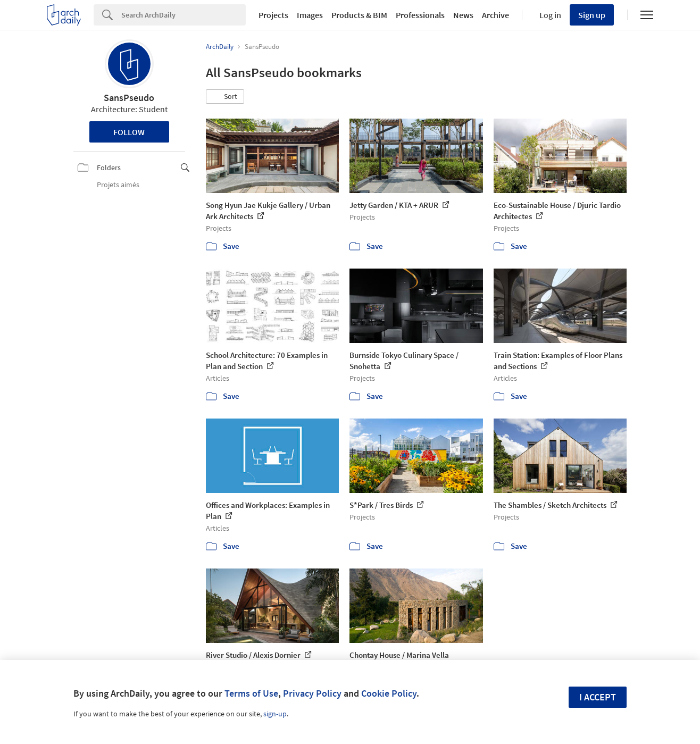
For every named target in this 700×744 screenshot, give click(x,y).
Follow (129, 132)
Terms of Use (251, 693)
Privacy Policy (312, 693)
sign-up (275, 714)
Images (310, 15)
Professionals (420, 15)
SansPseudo (129, 98)
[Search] (184, 15)
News (463, 15)
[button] (225, 97)
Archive (495, 15)
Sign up (592, 15)
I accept (598, 697)
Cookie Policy (389, 693)
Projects (273, 15)
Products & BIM (359, 15)
